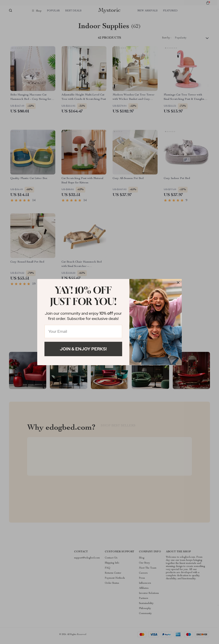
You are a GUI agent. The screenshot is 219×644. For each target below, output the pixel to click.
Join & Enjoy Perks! (83, 349)
